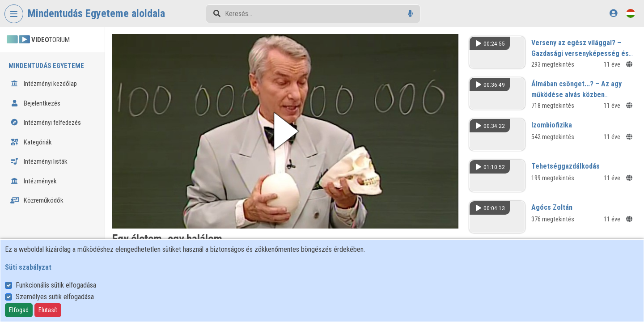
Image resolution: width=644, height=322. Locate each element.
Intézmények (34, 181)
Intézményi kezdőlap (44, 84)
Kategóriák (31, 142)
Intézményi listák (39, 161)
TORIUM (38, 40)
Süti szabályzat (28, 267)
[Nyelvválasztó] (631, 13)
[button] (285, 131)
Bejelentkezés (35, 103)
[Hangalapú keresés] (410, 14)
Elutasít (48, 310)
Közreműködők (37, 200)
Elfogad (19, 310)
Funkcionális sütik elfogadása (56, 285)
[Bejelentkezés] (613, 13)
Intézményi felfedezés (46, 123)
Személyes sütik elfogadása (55, 297)
